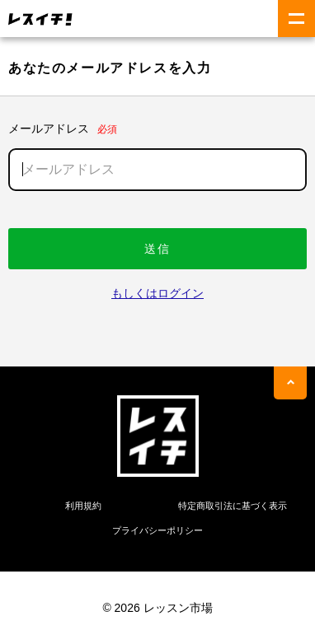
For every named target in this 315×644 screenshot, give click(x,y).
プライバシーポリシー (157, 530)
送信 (157, 249)
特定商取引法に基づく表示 (233, 506)
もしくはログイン (157, 293)
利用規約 (83, 506)
